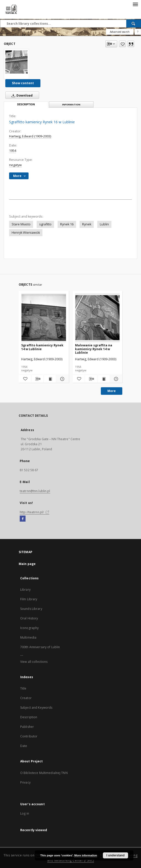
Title (23, 688)
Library (25, 590)
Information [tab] (71, 104)
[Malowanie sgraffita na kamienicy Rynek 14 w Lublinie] (98, 318)
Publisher (27, 727)
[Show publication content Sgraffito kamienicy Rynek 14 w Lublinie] (50, 379)
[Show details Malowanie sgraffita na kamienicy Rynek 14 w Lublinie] (115, 379)
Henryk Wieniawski (26, 233)
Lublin (104, 224)
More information (86, 855)
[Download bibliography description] (38, 379)
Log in (25, 813)
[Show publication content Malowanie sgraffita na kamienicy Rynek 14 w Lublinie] (104, 379)
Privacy (25, 782)
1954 (13, 151)
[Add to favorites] (122, 44)
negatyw (15, 165)
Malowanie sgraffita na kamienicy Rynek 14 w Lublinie (94, 349)
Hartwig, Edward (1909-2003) (30, 136)
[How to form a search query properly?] (138, 32)
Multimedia (28, 637)
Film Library (29, 599)
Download (21, 95)
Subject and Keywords (36, 708)
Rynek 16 (67, 224)
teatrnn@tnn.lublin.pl (35, 491)
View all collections (34, 662)
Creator (26, 698)
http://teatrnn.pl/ (34, 512)
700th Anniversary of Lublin (40, 647)
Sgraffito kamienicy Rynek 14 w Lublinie (42, 347)
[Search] (134, 23)
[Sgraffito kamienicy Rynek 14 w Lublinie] (44, 318)
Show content (23, 83)
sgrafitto (45, 224)
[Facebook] (23, 519)
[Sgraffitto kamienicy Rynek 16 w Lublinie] (16, 62)
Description (29, 717)
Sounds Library (31, 609)
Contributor (29, 736)
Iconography (29, 628)
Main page (27, 564)
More (112, 391)
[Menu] (135, 4)
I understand (115, 855)
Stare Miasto (21, 224)
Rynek (87, 224)
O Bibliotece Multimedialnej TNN (44, 773)
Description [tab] (26, 104)
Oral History (29, 618)
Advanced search (120, 32)
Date (24, 746)
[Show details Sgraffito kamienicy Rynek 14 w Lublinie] (62, 379)
